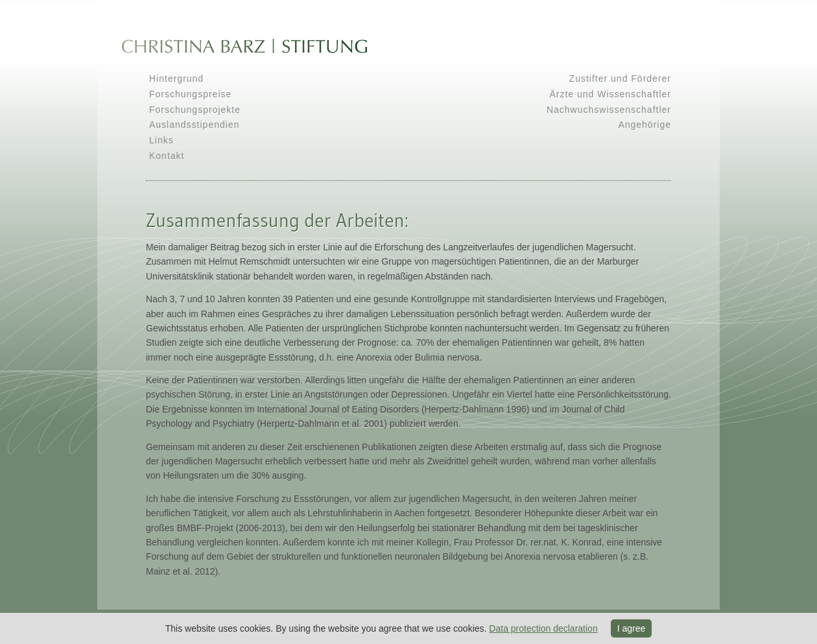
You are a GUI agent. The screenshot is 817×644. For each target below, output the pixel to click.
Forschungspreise (190, 94)
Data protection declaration (543, 628)
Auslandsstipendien (194, 125)
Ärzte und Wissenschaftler (610, 94)
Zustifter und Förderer (620, 78)
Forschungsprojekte (195, 110)
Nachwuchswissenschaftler (609, 110)
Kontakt (167, 156)
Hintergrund (176, 78)
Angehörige (645, 125)
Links (161, 140)
